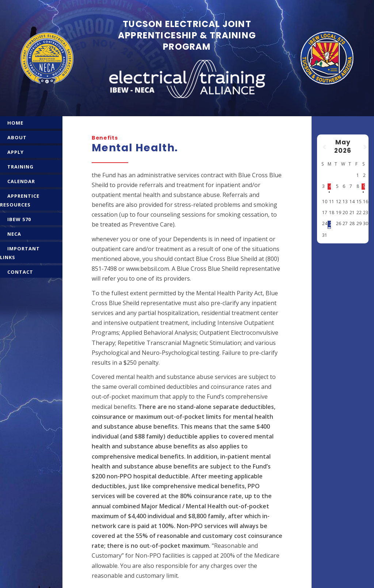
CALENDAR (21, 181)
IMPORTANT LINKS (20, 253)
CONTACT (20, 272)
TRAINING (20, 167)
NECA (14, 234)
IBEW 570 (19, 219)
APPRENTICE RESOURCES (20, 200)
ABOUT (17, 137)
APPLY (16, 152)
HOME (15, 123)
